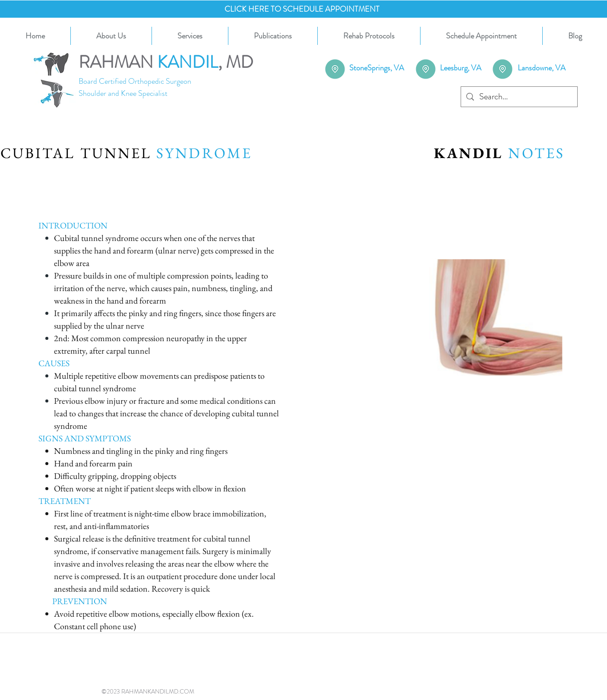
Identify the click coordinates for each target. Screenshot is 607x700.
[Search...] (519, 97)
